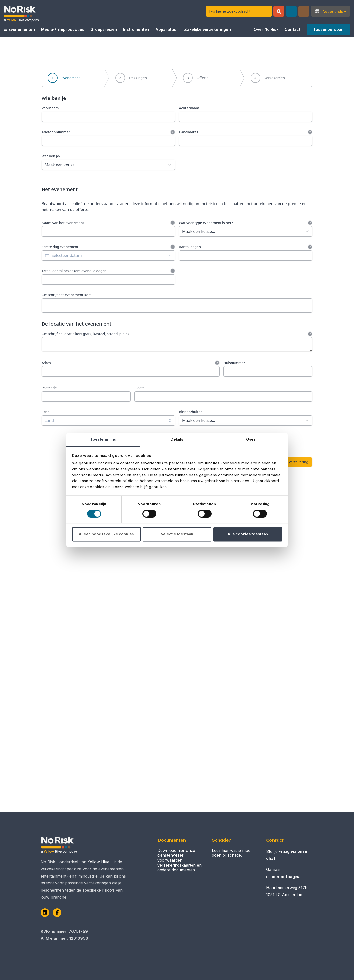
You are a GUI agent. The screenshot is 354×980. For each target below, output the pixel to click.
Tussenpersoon (328, 29)
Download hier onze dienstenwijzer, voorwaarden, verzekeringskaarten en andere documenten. (179, 860)
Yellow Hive (98, 862)
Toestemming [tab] (103, 439)
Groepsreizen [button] (104, 29)
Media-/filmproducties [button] (63, 29)
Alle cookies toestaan (248, 534)
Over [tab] (251, 439)
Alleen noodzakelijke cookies (106, 534)
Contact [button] (293, 29)
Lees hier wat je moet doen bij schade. (232, 853)
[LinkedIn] (45, 913)
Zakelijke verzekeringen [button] (207, 29)
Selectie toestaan (177, 534)
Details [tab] (177, 439)
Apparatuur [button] (167, 29)
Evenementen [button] (19, 29)
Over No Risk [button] (266, 29)
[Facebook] (57, 913)
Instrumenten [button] (136, 29)
